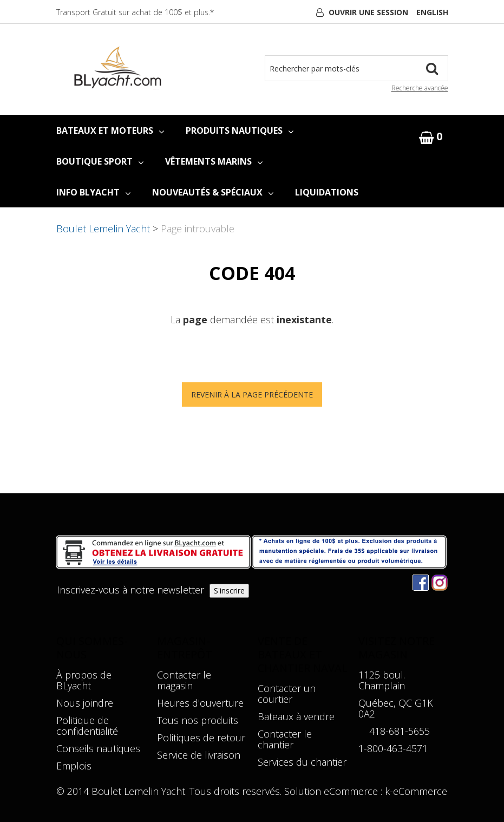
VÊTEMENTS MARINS (214, 161)
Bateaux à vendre (296, 716)
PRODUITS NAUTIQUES (240, 131)
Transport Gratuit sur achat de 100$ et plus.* (135, 12)
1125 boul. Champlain (382, 680)
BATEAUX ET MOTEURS (110, 131)
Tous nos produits (198, 720)
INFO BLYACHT (93, 192)
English (432, 12)
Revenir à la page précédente (252, 394)
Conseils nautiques (98, 748)
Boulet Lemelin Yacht (103, 229)
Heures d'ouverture (200, 703)
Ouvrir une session (368, 12)
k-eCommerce (416, 791)
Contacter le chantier (285, 739)
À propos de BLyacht (84, 680)
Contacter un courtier (287, 694)
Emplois (74, 766)
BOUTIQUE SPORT (100, 161)
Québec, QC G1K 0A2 (396, 708)
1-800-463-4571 (393, 748)
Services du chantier (302, 762)
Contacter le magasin (184, 680)
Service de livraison (199, 755)
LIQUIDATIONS (327, 192)
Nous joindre (85, 703)
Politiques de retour (201, 738)
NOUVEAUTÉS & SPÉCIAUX (213, 192)
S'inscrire (229, 591)
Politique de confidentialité (87, 726)
